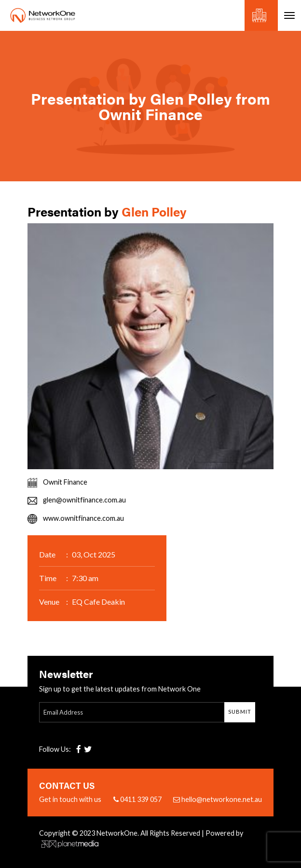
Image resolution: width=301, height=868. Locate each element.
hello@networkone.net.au (218, 799)
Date (47, 554)
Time (48, 578)
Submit (240, 712)
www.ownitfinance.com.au (83, 518)
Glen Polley (154, 211)
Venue (49, 602)
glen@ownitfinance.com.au (84, 500)
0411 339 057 (137, 799)
